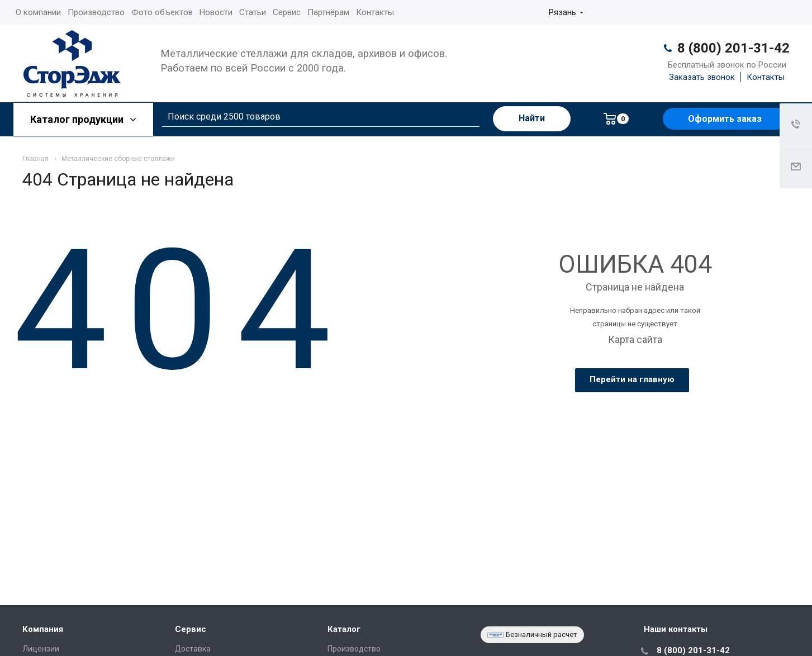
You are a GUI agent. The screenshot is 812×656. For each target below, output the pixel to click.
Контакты (375, 12)
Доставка (193, 649)
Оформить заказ (725, 119)
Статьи (253, 12)
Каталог (344, 629)
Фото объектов (162, 12)
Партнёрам (328, 12)
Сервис (287, 12)
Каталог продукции (83, 119)
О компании (38, 12)
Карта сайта (635, 339)
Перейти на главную (632, 379)
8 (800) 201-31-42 (733, 48)
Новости (216, 12)
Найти (532, 118)
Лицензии (41, 649)
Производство (96, 12)
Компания (43, 629)
